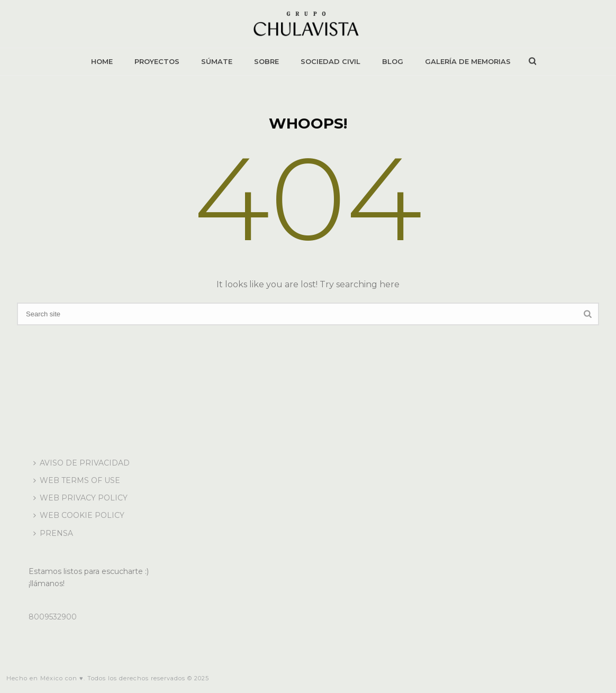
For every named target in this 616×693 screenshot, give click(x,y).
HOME (102, 61)
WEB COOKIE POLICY (79, 515)
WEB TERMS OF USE (77, 480)
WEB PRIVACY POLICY (80, 498)
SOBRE (266, 61)
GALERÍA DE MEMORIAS (468, 61)
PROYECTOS (157, 61)
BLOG (393, 61)
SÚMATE (217, 61)
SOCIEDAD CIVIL (330, 61)
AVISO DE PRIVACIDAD (81, 463)
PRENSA (53, 533)
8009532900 (53, 617)
